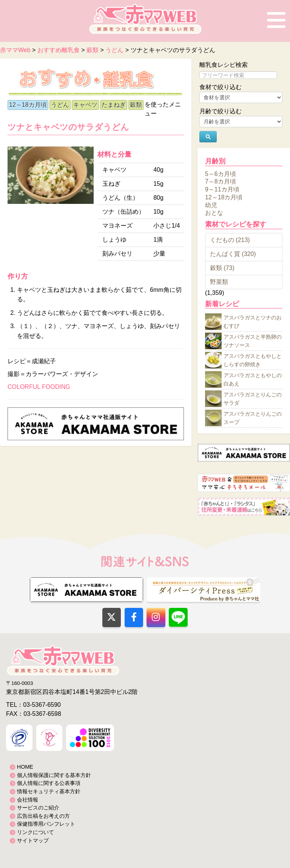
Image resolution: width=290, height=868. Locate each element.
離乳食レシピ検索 (224, 65)
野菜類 (219, 282)
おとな (214, 213)
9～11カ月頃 (222, 189)
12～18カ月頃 (28, 105)
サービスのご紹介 (38, 808)
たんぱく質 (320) (233, 254)
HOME (25, 767)
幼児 (211, 205)
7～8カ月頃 (221, 181)
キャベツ (85, 105)
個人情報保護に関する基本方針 (54, 775)
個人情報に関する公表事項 (49, 783)
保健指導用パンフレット (46, 824)
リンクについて (35, 832)
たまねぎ (114, 105)
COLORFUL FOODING (39, 387)
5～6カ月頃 (221, 173)
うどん (60, 105)
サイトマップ (33, 840)
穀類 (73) (222, 268)
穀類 (136, 105)
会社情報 (28, 800)
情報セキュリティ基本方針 (49, 791)
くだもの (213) (230, 240)
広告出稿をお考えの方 (43, 816)
